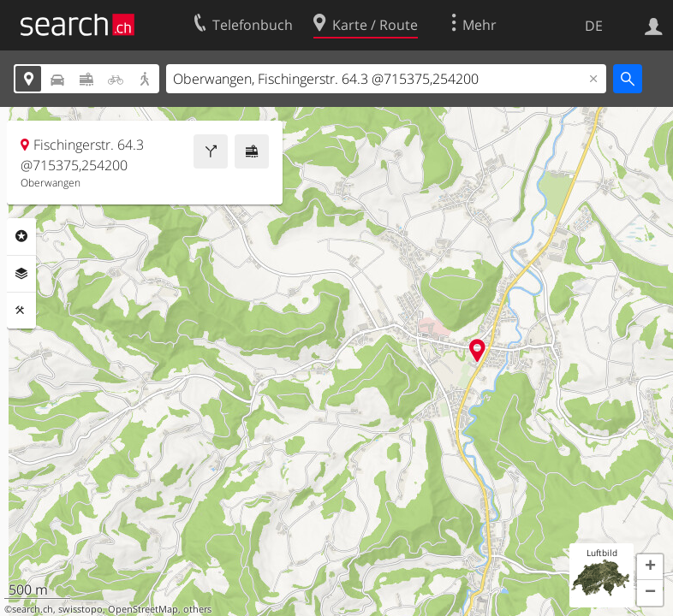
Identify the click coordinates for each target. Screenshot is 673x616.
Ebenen (21, 274)
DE (594, 26)
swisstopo (80, 609)
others (197, 609)
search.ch (33, 609)
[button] (650, 567)
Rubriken (21, 236)
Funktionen (21, 311)
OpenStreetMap (143, 609)
